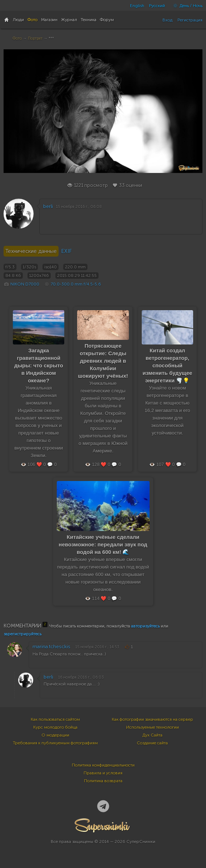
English (137, 6)
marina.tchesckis (51, 647)
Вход (167, 20)
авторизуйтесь (145, 626)
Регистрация (190, 20)
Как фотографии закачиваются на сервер (152, 719)
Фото (17, 38)
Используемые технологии (152, 727)
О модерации (55, 735)
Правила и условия (103, 773)
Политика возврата (103, 781)
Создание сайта (152, 743)
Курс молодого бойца (55, 727)
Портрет (35, 38)
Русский (157, 6)
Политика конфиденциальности (103, 765)
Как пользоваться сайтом (55, 719)
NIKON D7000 (25, 284)
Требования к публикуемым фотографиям (55, 743)
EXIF (66, 251)
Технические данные (31, 251)
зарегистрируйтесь (22, 634)
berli (48, 206)
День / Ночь (186, 6)
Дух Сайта (152, 735)
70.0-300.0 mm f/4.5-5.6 (76, 284)
